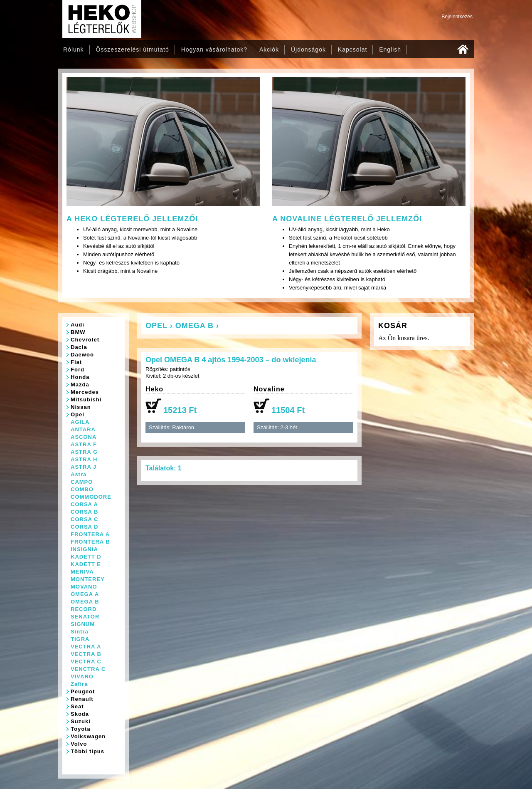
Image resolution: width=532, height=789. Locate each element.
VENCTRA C (88, 669)
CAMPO (82, 482)
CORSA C (84, 519)
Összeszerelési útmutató (132, 49)
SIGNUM (83, 624)
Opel (78, 414)
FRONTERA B (90, 542)
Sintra (80, 632)
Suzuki (81, 721)
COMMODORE (91, 497)
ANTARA (83, 429)
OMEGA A (85, 594)
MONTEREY (88, 579)
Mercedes (85, 392)
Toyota (81, 729)
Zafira (79, 684)
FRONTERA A (90, 534)
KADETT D (86, 557)
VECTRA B (86, 654)
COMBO (82, 489)
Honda (80, 377)
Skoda (80, 714)
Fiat (76, 362)
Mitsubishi (86, 399)
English (390, 49)
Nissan (81, 407)
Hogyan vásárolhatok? (214, 49)
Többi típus (87, 751)
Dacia (79, 347)
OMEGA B (85, 602)
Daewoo (82, 355)
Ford (78, 370)
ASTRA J (84, 467)
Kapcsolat (352, 49)
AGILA (80, 422)
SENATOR (85, 617)
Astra (79, 474)
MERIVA (82, 572)
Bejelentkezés (457, 17)
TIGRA (80, 639)
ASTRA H (84, 459)
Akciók (269, 49)
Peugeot (83, 691)
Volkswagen (88, 736)
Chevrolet (85, 340)
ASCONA (84, 437)
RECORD (84, 609)
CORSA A (84, 504)
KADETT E (86, 564)
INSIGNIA (84, 549)
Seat (77, 706)
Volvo (79, 744)
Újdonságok (308, 49)
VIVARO (82, 676)
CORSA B (84, 512)
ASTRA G (84, 452)
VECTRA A (86, 647)
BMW (78, 332)
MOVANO (84, 587)
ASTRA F (84, 444)
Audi (78, 325)
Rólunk (74, 49)
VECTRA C (86, 662)
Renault (82, 699)
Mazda (80, 385)
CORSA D (84, 527)
